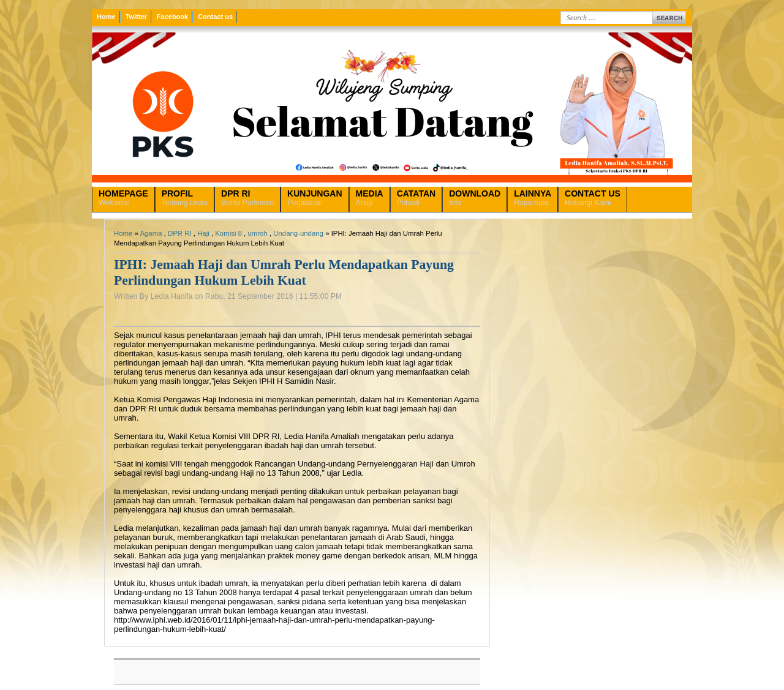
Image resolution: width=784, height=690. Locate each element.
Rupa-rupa (533, 198)
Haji (203, 233)
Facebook (172, 17)
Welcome (123, 198)
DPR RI (180, 233)
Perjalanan (315, 198)
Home (106, 17)
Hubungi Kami (593, 198)
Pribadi (417, 198)
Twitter (136, 17)
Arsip (370, 198)
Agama (151, 233)
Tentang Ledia (185, 198)
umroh (257, 233)
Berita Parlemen (247, 198)
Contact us (215, 17)
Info (475, 198)
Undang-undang (298, 233)
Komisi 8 (228, 233)
